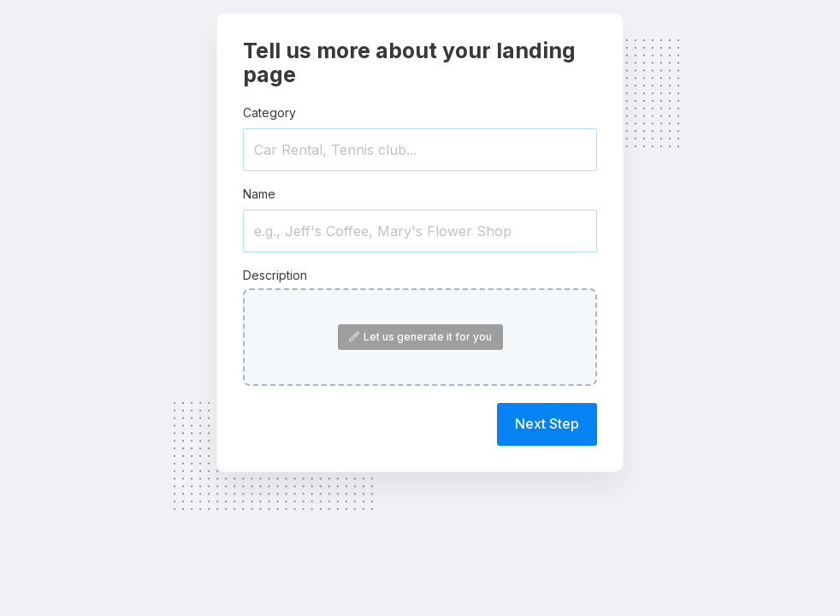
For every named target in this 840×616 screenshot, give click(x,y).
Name (259, 194)
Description (275, 275)
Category (269, 113)
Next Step (547, 423)
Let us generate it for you (420, 337)
